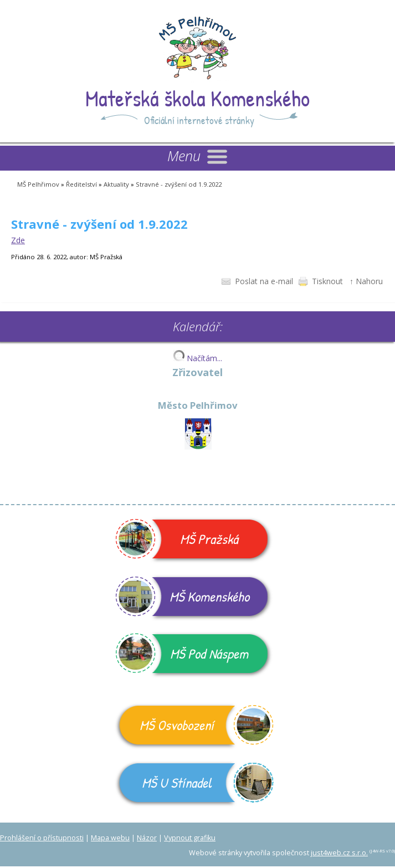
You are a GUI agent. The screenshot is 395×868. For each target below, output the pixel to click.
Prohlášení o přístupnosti (42, 838)
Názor (147, 838)
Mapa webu (110, 838)
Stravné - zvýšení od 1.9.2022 (179, 184)
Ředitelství (81, 184)
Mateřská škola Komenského (197, 98)
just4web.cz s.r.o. (339, 853)
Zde (18, 240)
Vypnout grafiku (190, 838)
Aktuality (116, 184)
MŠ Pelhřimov (38, 184)
